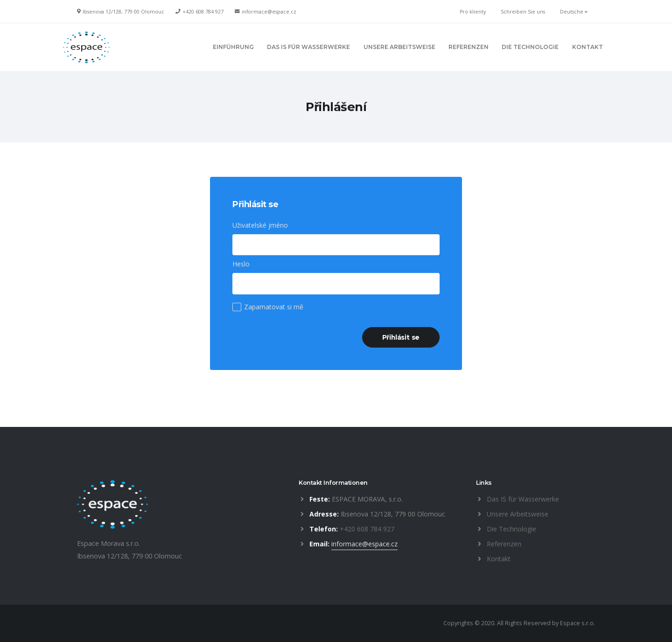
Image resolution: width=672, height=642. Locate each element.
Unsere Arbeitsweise (518, 514)
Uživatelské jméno (260, 225)
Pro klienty (473, 12)
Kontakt (499, 559)
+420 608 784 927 (203, 12)
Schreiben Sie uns (523, 12)
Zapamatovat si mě (274, 307)
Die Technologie (511, 529)
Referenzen (504, 544)
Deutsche (574, 12)
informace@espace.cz (269, 12)
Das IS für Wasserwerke (523, 499)
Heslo (241, 264)
